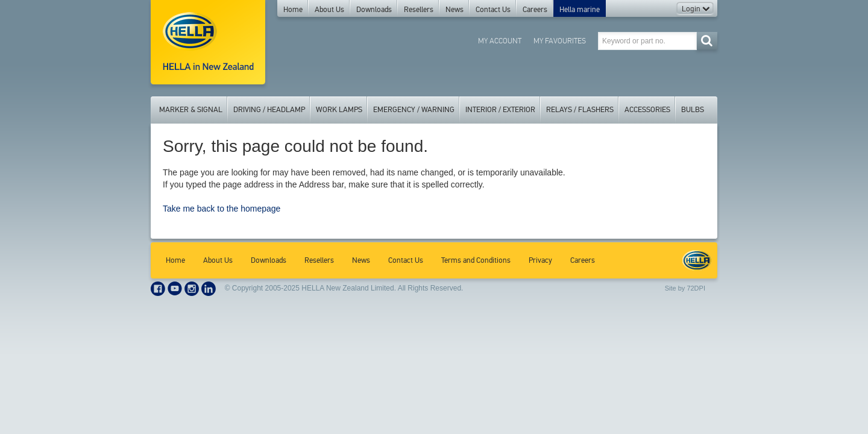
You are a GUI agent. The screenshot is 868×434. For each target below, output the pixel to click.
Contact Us (493, 10)
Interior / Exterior (500, 110)
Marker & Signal (191, 110)
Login (696, 9)
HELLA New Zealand (697, 260)
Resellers (419, 10)
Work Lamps (339, 110)
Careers (535, 10)
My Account (500, 41)
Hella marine (580, 10)
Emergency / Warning (414, 110)
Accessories (647, 110)
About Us (329, 10)
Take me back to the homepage (222, 209)
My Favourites (560, 41)
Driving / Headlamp (269, 110)
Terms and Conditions (476, 260)
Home (293, 10)
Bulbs (693, 110)
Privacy (540, 260)
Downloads (374, 10)
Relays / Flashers (580, 110)
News (454, 10)
